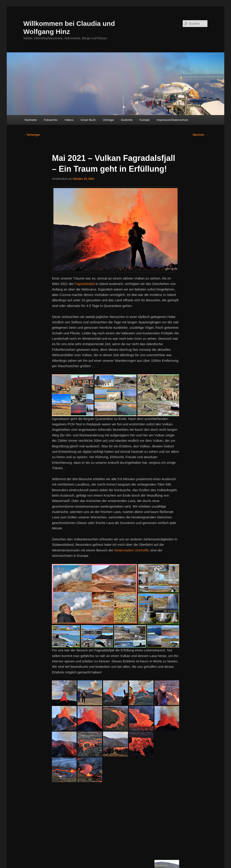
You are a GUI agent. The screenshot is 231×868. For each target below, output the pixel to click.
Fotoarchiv (51, 120)
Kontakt (145, 120)
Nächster (200, 135)
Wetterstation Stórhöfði (131, 550)
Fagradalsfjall (85, 284)
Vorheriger (32, 135)
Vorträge (108, 120)
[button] (73, 395)
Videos (69, 120)
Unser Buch (88, 120)
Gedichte (127, 120)
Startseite (31, 120)
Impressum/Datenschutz (172, 120)
